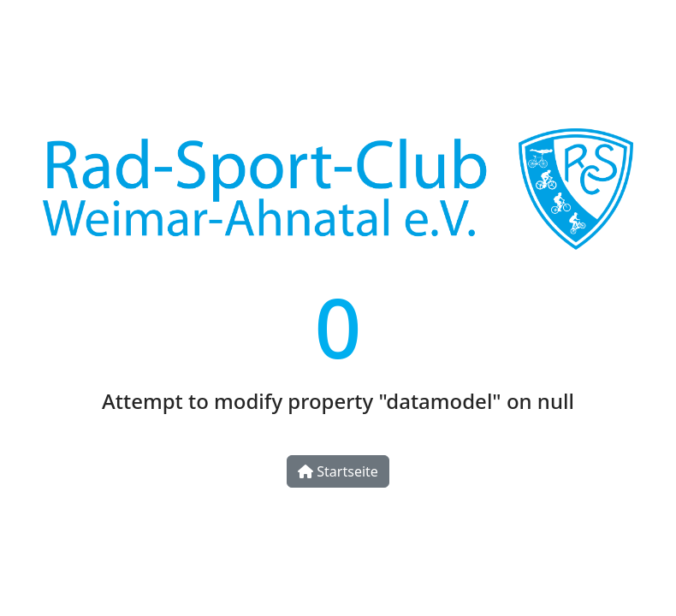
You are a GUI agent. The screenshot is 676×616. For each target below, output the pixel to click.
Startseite (338, 471)
